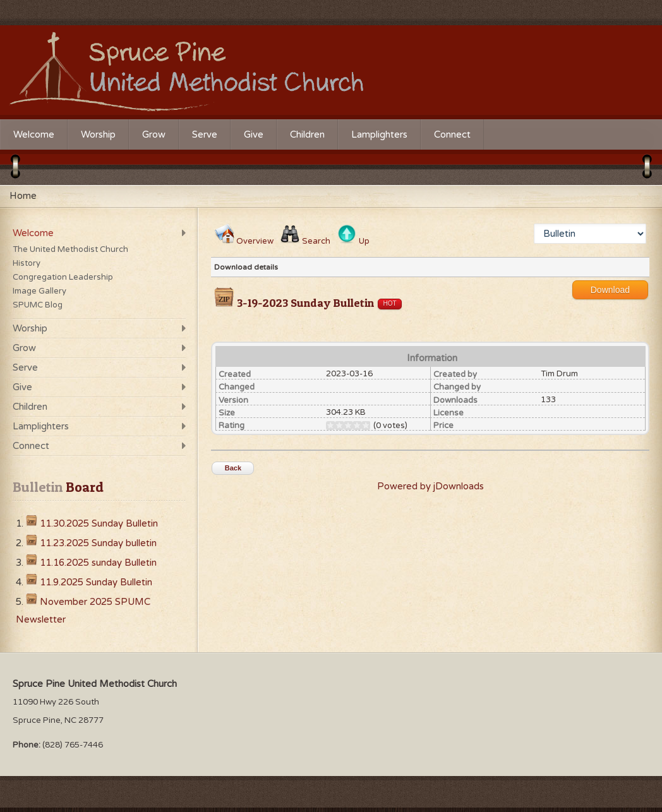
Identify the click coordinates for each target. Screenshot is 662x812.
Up (364, 241)
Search (316, 241)
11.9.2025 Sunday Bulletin (96, 582)
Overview (255, 241)
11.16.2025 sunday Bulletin (98, 563)
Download (610, 290)
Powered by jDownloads (430, 486)
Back (233, 468)
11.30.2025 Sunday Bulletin (99, 523)
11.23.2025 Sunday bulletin (98, 543)
